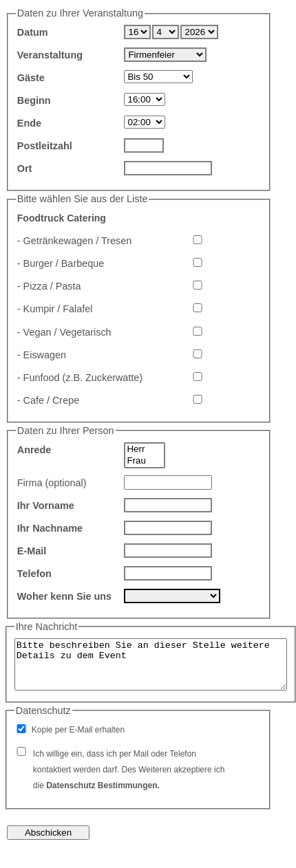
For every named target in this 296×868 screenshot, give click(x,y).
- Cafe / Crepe (48, 400)
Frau (145, 461)
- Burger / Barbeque (61, 263)
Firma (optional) (52, 483)
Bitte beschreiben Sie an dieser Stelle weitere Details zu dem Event (151, 664)
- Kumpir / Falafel (55, 309)
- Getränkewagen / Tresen (74, 241)
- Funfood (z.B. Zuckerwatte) (80, 378)
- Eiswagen (42, 355)
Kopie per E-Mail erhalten (78, 730)
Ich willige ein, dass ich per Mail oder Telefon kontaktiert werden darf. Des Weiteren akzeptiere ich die (129, 770)
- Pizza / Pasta (49, 286)
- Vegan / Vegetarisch (64, 332)
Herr (145, 449)
